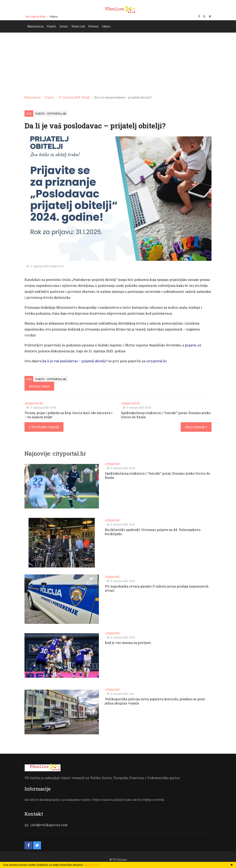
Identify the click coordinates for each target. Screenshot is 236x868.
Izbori (106, 26)
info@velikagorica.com (49, 825)
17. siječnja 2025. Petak (74, 97)
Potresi (94, 26)
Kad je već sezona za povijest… (129, 643)
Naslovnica (35, 26)
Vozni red (78, 26)
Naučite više (92, 865)
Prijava (53, 16)
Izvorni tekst (39, 386)
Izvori (64, 26)
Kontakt (66, 16)
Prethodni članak (44, 427)
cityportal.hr (156, 361)
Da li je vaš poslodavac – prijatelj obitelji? (75, 361)
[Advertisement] (118, 62)
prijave (190, 345)
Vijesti (51, 26)
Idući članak (196, 427)
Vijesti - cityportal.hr (51, 114)
